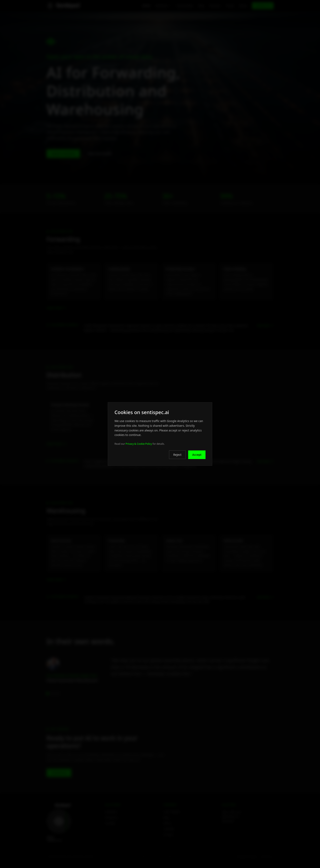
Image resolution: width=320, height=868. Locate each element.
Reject (177, 455)
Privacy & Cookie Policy (139, 444)
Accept (197, 455)
